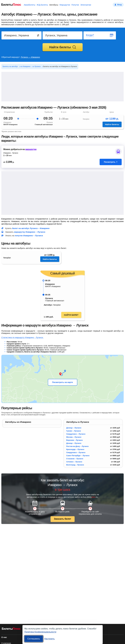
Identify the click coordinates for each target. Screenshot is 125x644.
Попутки (75, 5)
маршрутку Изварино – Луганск (30, 232)
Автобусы (54, 5)
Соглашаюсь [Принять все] (34, 639)
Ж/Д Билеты (42, 5)
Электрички (86, 5)
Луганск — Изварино (30, 57)
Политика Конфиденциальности (40, 632)
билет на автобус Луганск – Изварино (31, 228)
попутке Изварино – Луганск (29, 236)
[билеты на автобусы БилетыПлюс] (11, 629)
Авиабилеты (30, 5)
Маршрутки (65, 5)
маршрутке (31, 149)
